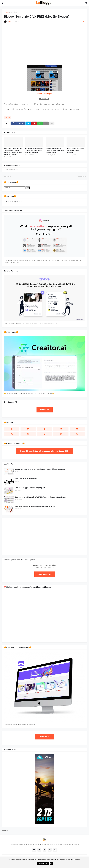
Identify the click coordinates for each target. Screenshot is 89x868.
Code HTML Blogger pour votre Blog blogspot (30, 488)
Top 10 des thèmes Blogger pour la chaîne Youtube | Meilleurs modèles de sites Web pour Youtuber (13, 151)
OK (28, 188)
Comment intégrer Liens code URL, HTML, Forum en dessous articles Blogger (41, 497)
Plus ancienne (81, 176)
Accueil (6, 12)
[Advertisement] (44, 44)
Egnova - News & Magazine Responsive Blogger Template (75, 150)
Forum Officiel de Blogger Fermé (26, 478)
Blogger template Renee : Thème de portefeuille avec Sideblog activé (55, 150)
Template (14, 12)
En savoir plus (43, 863)
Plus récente (7, 176)
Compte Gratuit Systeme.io (13, 202)
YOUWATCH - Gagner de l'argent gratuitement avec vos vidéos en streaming (40, 469)
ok (51, 863)
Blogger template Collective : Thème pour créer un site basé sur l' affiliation (34, 150)
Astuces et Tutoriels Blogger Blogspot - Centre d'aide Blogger (35, 506)
